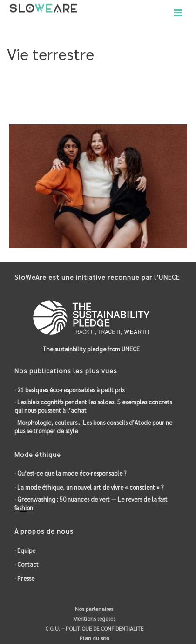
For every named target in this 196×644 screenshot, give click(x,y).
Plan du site (94, 638)
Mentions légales (94, 618)
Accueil (24, 101)
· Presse (24, 578)
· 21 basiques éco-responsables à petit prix (70, 390)
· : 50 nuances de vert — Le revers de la (91, 503)
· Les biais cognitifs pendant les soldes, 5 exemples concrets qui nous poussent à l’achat (93, 406)
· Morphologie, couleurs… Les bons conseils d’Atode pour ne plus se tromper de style (93, 426)
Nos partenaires (93, 609)
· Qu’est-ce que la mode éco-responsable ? (70, 473)
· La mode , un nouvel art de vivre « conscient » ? (89, 487)
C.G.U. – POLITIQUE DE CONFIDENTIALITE (94, 628)
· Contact (27, 564)
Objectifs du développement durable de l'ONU (105, 101)
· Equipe (25, 550)
